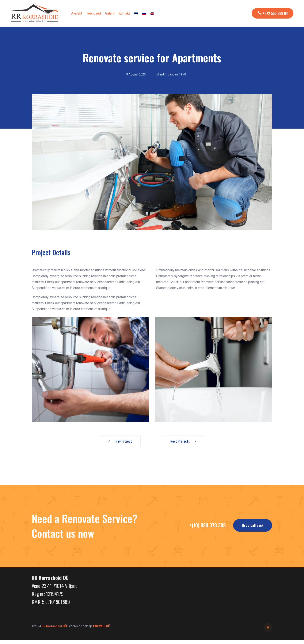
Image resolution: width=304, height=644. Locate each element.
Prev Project (119, 441)
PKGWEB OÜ (102, 626)
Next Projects (185, 441)
